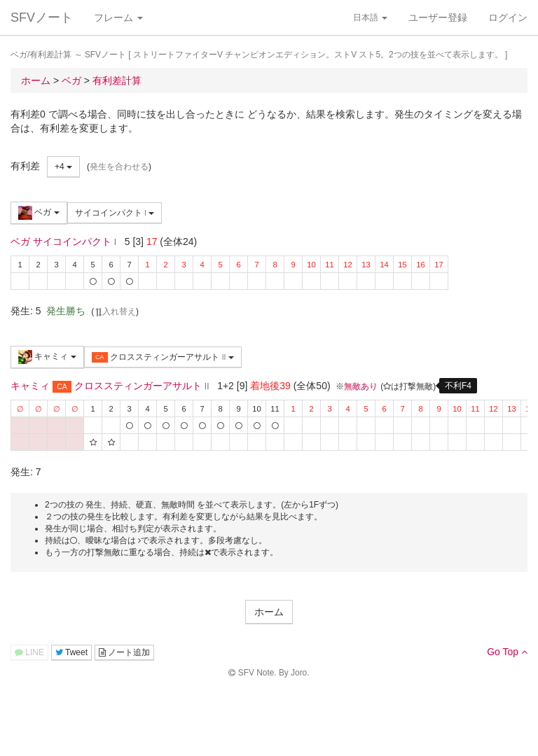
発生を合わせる (119, 167)
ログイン (508, 17)
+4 (63, 167)
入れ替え (115, 311)
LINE (29, 652)
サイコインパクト (115, 213)
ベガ (39, 213)
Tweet (71, 652)
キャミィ (47, 357)
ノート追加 (124, 652)
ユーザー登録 (438, 17)
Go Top (507, 652)
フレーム (118, 17)
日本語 (370, 17)
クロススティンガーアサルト (163, 357)
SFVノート (42, 17)
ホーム (269, 612)
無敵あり (361, 386)
